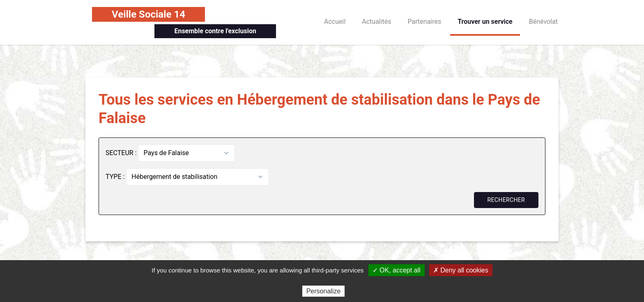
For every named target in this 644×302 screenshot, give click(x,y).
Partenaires (425, 22)
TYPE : (116, 177)
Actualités (376, 22)
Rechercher (506, 200)
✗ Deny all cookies (461, 270)
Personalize (324, 291)
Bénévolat (543, 22)
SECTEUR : (122, 153)
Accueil (335, 22)
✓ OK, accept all (397, 270)
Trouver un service (485, 22)
